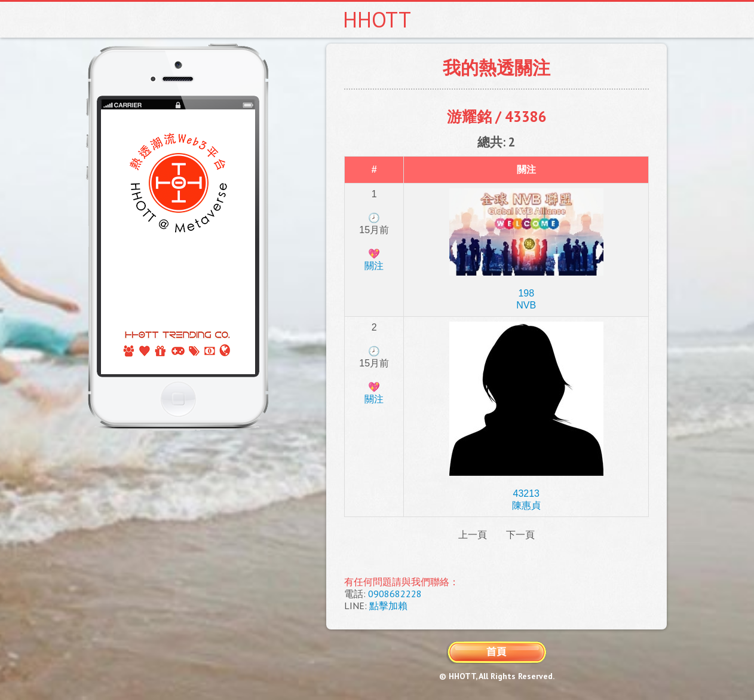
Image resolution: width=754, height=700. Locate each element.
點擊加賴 (388, 606)
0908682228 (395, 594)
